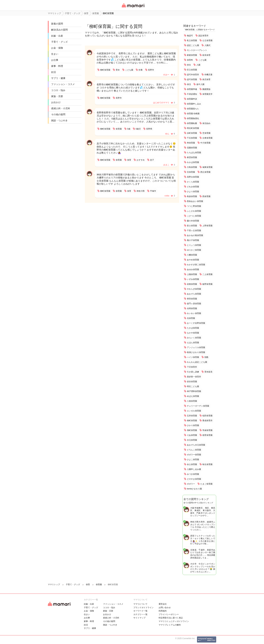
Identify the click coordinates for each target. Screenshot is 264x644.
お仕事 (55, 60)
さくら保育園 (193, 182)
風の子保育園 (193, 240)
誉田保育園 (192, 299)
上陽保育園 (192, 274)
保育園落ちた (193, 109)
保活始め (206, 123)
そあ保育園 (192, 435)
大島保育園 (192, 167)
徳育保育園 (207, 435)
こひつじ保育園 (194, 216)
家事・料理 (57, 66)
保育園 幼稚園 (193, 114)
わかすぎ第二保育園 (196, 265)
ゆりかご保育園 (194, 250)
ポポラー (191, 484)
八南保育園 (192, 401)
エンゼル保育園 (194, 411)
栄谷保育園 (192, 382)
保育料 (190, 60)
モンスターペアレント (197, 50)
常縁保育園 (207, 430)
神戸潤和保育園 (194, 391)
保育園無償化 (193, 118)
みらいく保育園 (194, 338)
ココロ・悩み (58, 90)
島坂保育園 (192, 196)
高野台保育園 (193, 177)
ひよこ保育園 (193, 460)
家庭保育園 (192, 55)
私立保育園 (192, 40)
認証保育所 (203, 36)
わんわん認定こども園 (197, 362)
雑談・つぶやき (59, 120)
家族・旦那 (57, 96)
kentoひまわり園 (194, 489)
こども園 (202, 60)
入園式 (207, 45)
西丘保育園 (205, 172)
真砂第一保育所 (194, 377)
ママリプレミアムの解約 (170, 625)
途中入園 (200, 84)
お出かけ (56, 102)
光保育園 (191, 318)
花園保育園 (192, 148)
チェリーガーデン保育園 (198, 406)
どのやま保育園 (194, 479)
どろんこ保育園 (194, 450)
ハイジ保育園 (193, 357)
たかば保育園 (193, 328)
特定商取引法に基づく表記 (171, 618)
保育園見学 (207, 94)
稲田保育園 (207, 416)
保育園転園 (192, 123)
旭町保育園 (192, 430)
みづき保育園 (193, 474)
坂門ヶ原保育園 (194, 304)
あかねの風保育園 (195, 235)
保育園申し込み (194, 104)
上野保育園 (207, 226)
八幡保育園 (192, 255)
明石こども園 (193, 386)
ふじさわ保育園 (194, 211)
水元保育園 (192, 440)
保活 (189, 84)
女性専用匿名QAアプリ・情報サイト (133, 8)
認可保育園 (192, 79)
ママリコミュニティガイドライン (174, 621)
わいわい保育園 (194, 313)
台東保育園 (207, 138)
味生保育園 (207, 464)
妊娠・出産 (57, 36)
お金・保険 (57, 48)
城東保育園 (207, 167)
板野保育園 (207, 284)
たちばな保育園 (194, 153)
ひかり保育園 (193, 425)
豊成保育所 (207, 421)
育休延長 (208, 372)
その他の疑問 (58, 114)
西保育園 (206, 196)
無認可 (190, 36)
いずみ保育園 (193, 279)
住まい (55, 54)
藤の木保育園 (193, 221)
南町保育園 (192, 421)
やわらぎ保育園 (194, 289)
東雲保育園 (192, 157)
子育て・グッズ (59, 42)
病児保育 (206, 79)
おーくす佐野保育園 (196, 323)
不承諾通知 (192, 94)
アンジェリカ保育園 (196, 347)
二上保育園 (207, 274)
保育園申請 (192, 99)
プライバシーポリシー (169, 614)
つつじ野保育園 (194, 206)
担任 (189, 65)
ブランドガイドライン (143, 608)
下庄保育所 (192, 367)
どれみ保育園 (193, 187)
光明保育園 (192, 308)
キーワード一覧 (140, 611)
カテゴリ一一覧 (140, 614)
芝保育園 (206, 133)
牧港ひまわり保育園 (196, 352)
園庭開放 (206, 89)
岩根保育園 (192, 284)
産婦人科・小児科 (61, 108)
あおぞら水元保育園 (196, 445)
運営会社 (163, 604)
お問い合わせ (165, 608)
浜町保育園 (192, 133)
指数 (206, 357)
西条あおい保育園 (195, 201)
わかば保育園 (193, 162)
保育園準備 (192, 89)
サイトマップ (139, 618)
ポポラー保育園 (194, 455)
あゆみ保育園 (193, 269)
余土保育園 (192, 464)
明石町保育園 (193, 128)
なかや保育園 (193, 333)
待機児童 (208, 75)
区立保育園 (192, 70)
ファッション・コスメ (63, 84)
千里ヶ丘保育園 (194, 231)
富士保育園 (192, 226)
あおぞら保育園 (194, 294)
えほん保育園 (193, 343)
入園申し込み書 (194, 469)
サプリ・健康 (58, 78)
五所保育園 (192, 416)
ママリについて (140, 604)
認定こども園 (193, 45)
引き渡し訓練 (193, 372)
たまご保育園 (206, 484)
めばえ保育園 (193, 396)
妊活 (54, 72)
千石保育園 (192, 138)
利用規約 (163, 611)
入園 (198, 65)
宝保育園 (191, 172)
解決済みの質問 (59, 30)
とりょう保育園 (194, 245)
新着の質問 (57, 24)
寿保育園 (191, 143)
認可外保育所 (193, 75)
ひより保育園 (193, 192)
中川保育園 (205, 143)
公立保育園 (207, 40)
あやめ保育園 (193, 260)
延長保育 (206, 55)
